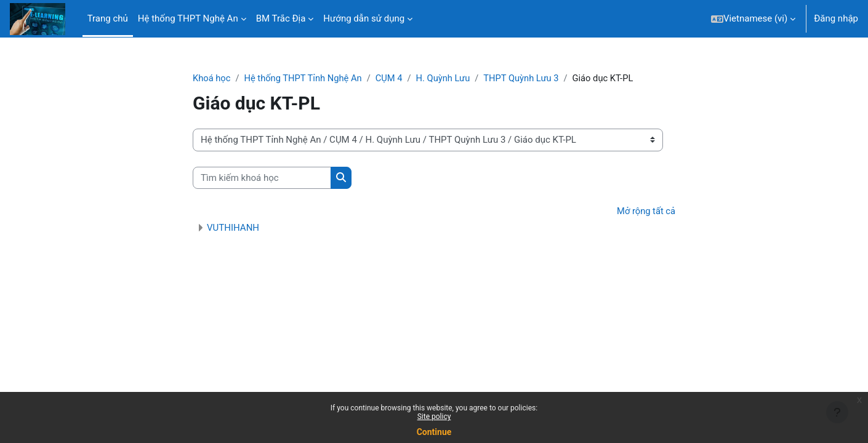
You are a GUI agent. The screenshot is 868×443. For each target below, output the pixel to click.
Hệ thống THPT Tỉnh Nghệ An (305, 78)
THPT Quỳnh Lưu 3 (527, 78)
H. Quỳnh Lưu (448, 78)
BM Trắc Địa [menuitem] (281, 18)
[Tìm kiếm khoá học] (262, 178)
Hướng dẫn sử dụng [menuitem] (364, 18)
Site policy (434, 417)
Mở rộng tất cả (645, 212)
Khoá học (212, 78)
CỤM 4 (393, 78)
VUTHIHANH (233, 228)
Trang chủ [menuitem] (108, 18)
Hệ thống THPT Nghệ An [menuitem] (188, 18)
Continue (434, 432)
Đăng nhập (836, 18)
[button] (753, 19)
